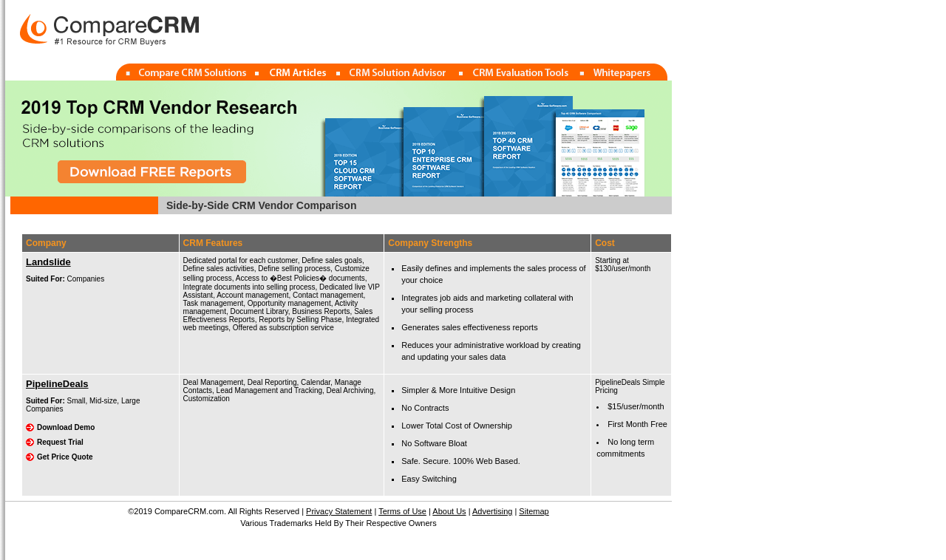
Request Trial (60, 442)
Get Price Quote (65, 457)
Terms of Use (402, 511)
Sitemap (534, 511)
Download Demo (66, 427)
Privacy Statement (339, 511)
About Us (449, 511)
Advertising (492, 511)
